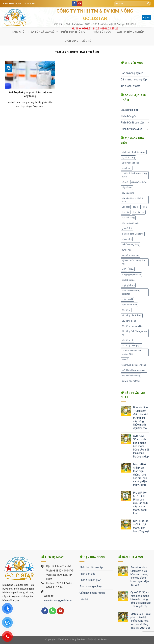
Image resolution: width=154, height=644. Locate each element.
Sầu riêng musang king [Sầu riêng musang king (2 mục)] (132, 326)
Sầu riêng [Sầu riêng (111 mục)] (126, 310)
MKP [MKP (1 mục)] (124, 269)
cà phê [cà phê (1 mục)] (125, 182)
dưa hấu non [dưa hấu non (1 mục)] (139, 212)
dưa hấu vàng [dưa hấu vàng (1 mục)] (128, 218)
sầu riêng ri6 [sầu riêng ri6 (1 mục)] (128, 340)
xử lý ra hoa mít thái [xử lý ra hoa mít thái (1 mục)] (131, 381)
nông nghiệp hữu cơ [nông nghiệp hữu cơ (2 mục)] (131, 274)
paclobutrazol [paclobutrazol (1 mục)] (128, 280)
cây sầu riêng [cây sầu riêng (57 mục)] (128, 193)
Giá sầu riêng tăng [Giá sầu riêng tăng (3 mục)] (130, 244)
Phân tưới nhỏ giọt (75, 32)
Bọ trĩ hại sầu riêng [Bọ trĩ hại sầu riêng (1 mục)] (130, 163)
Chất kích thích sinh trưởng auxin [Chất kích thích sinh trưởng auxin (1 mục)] (134, 175)
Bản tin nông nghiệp (130, 32)
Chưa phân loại (129, 110)
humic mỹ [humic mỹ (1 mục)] (126, 250)
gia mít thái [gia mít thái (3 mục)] (127, 228)
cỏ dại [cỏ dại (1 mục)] (144, 207)
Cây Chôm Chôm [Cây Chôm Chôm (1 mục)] (139, 182)
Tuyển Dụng (71, 41)
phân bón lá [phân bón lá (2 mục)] (127, 299)
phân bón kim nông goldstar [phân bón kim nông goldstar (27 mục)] (131, 292)
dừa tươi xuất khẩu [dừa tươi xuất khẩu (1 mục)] (130, 223)
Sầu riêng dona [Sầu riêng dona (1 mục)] (129, 321)
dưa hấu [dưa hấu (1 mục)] (126, 212)
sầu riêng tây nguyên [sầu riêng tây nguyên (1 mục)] (131, 346)
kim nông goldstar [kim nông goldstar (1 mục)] (130, 255)
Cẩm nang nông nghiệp (134, 80)
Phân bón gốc (103, 32)
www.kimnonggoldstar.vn (58, 600)
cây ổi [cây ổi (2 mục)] (136, 207)
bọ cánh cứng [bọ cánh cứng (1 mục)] (128, 157)
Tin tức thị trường (131, 86)
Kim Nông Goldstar (76, 640)
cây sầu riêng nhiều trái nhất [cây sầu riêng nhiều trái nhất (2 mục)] (133, 200)
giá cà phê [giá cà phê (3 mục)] (127, 239)
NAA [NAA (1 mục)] (131, 269)
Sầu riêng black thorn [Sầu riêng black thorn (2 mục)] (132, 315)
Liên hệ (86, 41)
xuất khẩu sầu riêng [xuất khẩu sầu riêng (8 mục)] (131, 376)
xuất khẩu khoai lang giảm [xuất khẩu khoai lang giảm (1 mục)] (134, 370)
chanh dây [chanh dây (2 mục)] (127, 168)
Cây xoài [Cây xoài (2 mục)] (126, 207)
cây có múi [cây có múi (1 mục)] (127, 187)
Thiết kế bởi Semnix (98, 640)
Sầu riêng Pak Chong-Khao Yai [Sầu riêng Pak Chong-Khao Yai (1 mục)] (134, 333)
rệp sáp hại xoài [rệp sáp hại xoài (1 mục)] (129, 305)
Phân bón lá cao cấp (43, 32)
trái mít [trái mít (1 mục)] (125, 359)
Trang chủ (17, 32)
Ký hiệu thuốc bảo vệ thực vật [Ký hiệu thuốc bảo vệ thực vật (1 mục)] (134, 262)
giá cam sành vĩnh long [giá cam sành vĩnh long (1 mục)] (133, 234)
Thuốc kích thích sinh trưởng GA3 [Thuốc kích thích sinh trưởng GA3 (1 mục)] (132, 352)
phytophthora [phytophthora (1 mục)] (128, 285)
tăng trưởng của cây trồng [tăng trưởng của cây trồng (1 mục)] (134, 365)
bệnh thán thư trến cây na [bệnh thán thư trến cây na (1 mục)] (134, 152)
